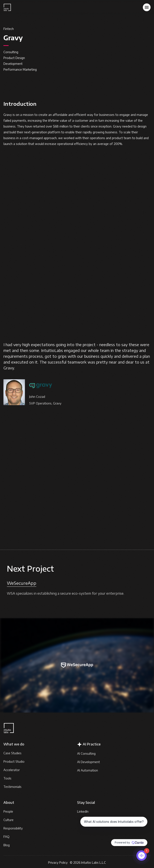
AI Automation (88, 770)
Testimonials (12, 787)
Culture (8, 820)
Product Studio (14, 761)
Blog (7, 845)
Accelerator (12, 770)
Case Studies (12, 753)
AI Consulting (86, 754)
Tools (7, 778)
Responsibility (13, 828)
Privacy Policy (58, 863)
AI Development (88, 762)
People (8, 811)
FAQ (6, 837)
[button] (147, 7)
